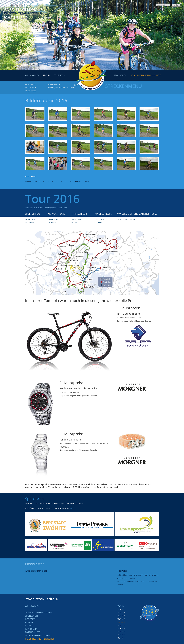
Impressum (31, 629)
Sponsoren (31, 616)
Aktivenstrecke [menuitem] (31, 88)
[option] (48, 524)
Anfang (28, 181)
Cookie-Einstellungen (38, 635)
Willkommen (32, 606)
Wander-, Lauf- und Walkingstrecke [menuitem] (61, 88)
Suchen (176, 5)
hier (71, 508)
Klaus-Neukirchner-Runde (40, 639)
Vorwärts (78, 181)
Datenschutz (32, 632)
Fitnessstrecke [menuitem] (31, 91)
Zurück (37, 181)
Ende (87, 181)
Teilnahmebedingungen (39, 613)
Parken (29, 626)
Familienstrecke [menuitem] (54, 85)
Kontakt (30, 619)
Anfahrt (30, 622)
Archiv (120, 606)
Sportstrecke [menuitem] (30, 85)
